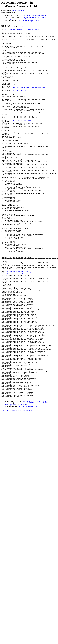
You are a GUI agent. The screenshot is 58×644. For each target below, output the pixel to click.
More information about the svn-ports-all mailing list (17, 485)
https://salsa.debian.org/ (22, 140)
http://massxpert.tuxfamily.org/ (17, 321)
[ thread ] (25, 21)
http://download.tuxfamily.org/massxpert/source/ (30, 101)
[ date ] (20, 21)
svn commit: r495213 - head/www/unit (35, 16)
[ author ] (38, 21)
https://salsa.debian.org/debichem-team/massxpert (23, 323)
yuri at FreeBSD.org (18, 11)
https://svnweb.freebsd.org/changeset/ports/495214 (22, 30)
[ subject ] (31, 21)
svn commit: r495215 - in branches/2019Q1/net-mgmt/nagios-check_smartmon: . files (27, 18)
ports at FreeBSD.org (20, 104)
